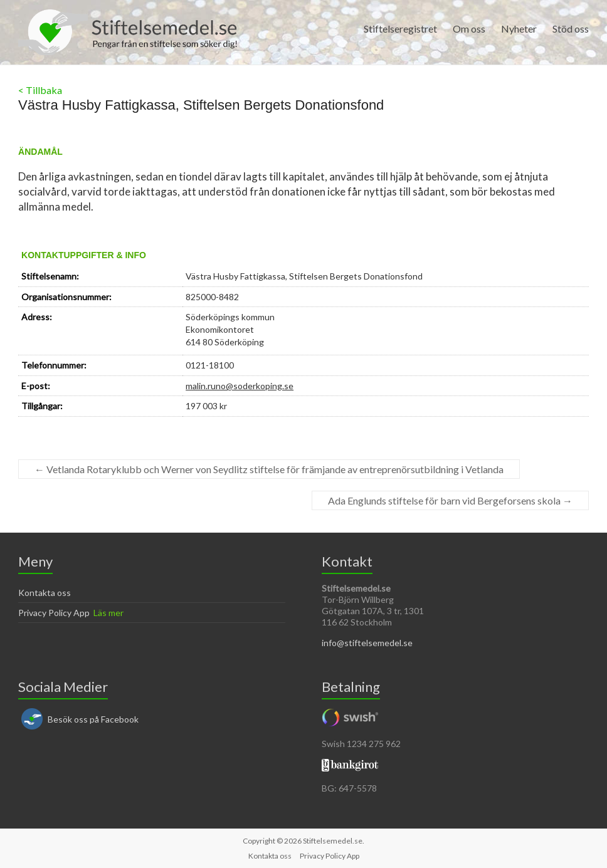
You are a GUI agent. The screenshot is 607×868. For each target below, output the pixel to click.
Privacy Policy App (54, 613)
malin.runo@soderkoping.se (240, 386)
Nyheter (519, 29)
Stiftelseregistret (400, 29)
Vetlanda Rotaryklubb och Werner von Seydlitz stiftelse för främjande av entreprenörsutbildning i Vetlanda (269, 469)
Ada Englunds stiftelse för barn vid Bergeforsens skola (450, 500)
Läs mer (108, 613)
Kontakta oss (45, 593)
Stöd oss (571, 29)
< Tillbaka (40, 90)
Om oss (469, 29)
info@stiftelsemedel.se (367, 643)
